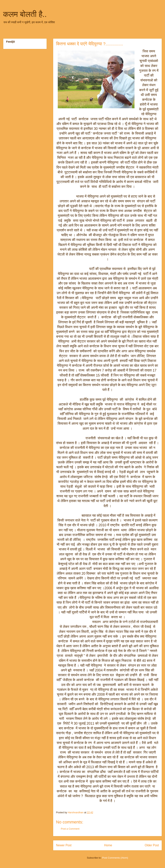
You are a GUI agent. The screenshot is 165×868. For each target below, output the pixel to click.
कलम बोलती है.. (25, 14)
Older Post (152, 845)
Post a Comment (70, 829)
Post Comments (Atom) (115, 858)
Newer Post (64, 845)
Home (108, 845)
